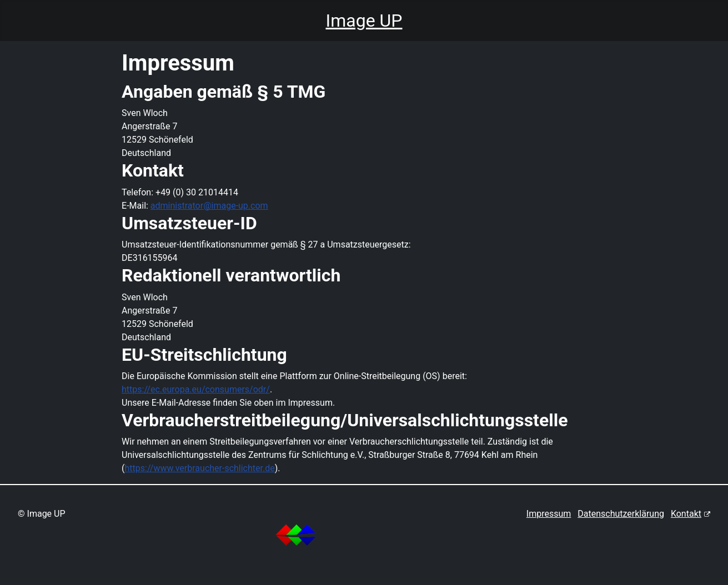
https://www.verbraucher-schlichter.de (200, 468)
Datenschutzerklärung (621, 514)
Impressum (549, 514)
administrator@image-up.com (209, 206)
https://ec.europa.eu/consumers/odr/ (196, 389)
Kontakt (691, 514)
